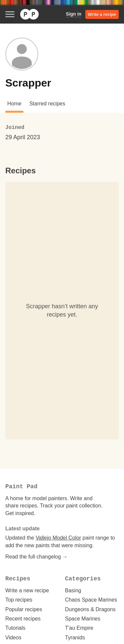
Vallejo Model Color (59, 538)
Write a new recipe (27, 590)
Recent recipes (23, 619)
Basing (73, 590)
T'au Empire (79, 628)
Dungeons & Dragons (90, 609)
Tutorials (15, 628)
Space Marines (83, 619)
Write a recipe (102, 14)
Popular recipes (24, 609)
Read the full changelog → (37, 557)
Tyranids (75, 638)
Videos (13, 638)
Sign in (74, 14)
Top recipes (19, 600)
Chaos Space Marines (91, 600)
